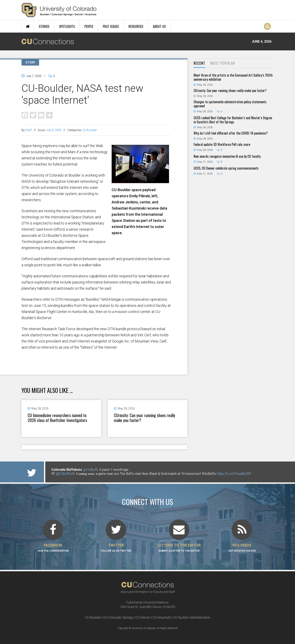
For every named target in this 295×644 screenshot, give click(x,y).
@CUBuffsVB (65, 474)
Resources (136, 26)
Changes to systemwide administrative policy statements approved (230, 104)
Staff (29, 130)
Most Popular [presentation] (223, 63)
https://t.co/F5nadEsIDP (234, 474)
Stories (44, 26)
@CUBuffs (90, 470)
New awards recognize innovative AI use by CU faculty (227, 156)
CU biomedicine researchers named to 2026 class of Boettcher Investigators (57, 418)
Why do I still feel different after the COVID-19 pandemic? (231, 133)
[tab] (199, 63)
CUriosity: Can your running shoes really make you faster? (145, 418)
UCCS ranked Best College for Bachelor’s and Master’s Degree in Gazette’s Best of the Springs (233, 120)
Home (28, 26)
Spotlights (67, 26)
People (89, 26)
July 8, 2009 (54, 130)
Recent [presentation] (199, 63)
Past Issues (111, 26)
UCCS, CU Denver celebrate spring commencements (226, 168)
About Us (159, 26)
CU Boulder (90, 130)
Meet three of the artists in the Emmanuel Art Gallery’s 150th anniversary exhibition (233, 77)
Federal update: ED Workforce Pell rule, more (222, 144)
